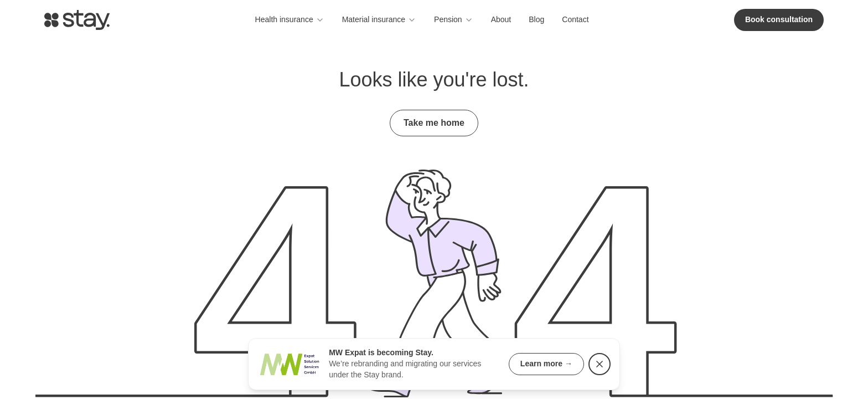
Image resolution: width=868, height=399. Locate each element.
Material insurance (379, 20)
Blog (536, 19)
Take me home (434, 123)
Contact (575, 19)
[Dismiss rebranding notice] (600, 364)
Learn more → (546, 364)
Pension (454, 20)
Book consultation (779, 19)
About (501, 19)
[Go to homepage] (77, 20)
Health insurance (290, 20)
